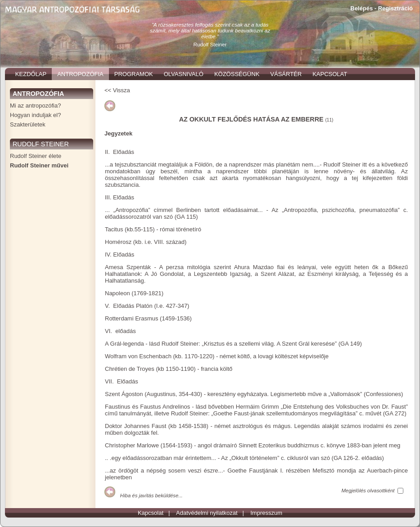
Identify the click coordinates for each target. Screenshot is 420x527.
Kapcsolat (151, 513)
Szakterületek (28, 124)
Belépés (361, 8)
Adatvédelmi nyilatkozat (207, 513)
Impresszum (266, 513)
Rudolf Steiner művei (39, 165)
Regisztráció (395, 8)
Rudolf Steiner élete (36, 156)
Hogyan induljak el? (35, 115)
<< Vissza (117, 90)
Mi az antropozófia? (35, 106)
